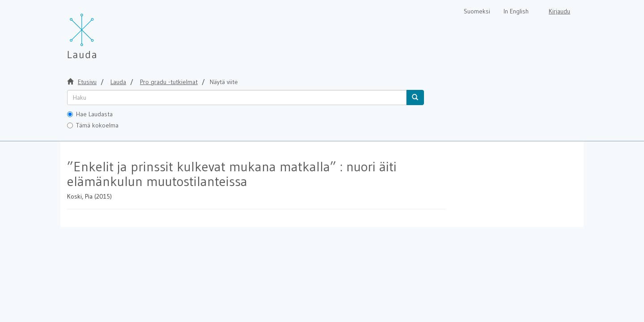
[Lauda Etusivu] (101, 31)
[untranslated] (237, 97)
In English (516, 11)
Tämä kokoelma (93, 125)
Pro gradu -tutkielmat (169, 82)
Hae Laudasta (90, 114)
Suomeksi (477, 11)
